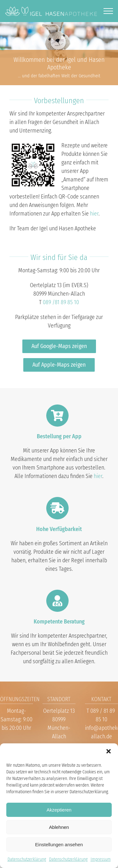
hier (94, 214)
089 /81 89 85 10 (61, 302)
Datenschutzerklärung (27, 859)
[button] (109, 751)
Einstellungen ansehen (59, 844)
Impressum (101, 859)
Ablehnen (59, 827)
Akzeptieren (59, 810)
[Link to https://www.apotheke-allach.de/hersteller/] (57, 508)
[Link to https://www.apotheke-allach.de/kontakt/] (57, 601)
